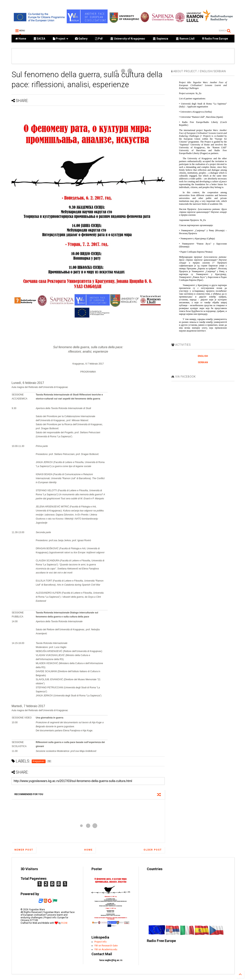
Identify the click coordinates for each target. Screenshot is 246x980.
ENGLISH (203, 356)
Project (61, 39)
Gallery (81, 39)
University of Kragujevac (128, 39)
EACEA (39, 39)
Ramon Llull (185, 39)
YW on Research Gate (106, 946)
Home (21, 39)
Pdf (99, 39)
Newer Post (24, 850)
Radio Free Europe (215, 39)
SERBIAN (203, 362)
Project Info (100, 942)
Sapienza (160, 39)
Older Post (153, 850)
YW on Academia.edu (106, 949)
